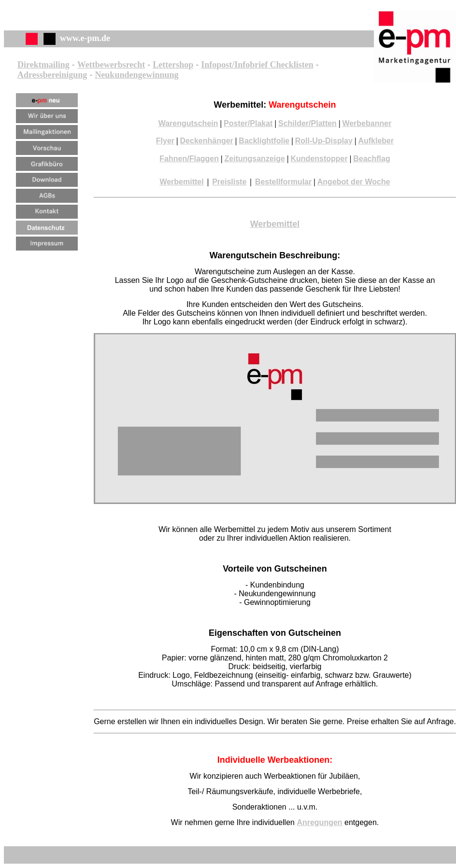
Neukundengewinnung (136, 75)
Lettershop (173, 65)
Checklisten (291, 65)
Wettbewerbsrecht (111, 65)
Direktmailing (43, 65)
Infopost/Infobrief (234, 65)
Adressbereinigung (52, 75)
